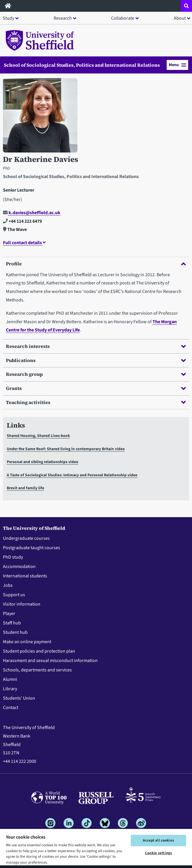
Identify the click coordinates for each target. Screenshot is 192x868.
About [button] (180, 18)
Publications (96, 360)
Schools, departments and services (37, 670)
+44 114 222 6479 (22, 221)
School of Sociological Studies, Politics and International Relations (82, 65)
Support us (14, 595)
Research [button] (63, 18)
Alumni (10, 679)
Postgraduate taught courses (32, 548)
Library (10, 689)
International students (25, 576)
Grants (96, 388)
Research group (96, 374)
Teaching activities (96, 402)
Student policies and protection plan (39, 651)
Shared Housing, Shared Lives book (38, 436)
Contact (11, 708)
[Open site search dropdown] (186, 6)
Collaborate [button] (123, 18)
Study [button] (8, 18)
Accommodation (19, 567)
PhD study (13, 557)
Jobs (8, 585)
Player (9, 614)
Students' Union (19, 698)
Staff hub (12, 623)
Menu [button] (177, 65)
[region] (96, 848)
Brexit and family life (25, 488)
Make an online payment (27, 642)
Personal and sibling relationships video (43, 462)
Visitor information (22, 604)
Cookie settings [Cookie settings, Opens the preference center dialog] (158, 853)
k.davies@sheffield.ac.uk (32, 213)
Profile (96, 264)
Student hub (15, 632)
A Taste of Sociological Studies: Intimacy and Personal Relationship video (72, 475)
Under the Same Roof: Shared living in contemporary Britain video (66, 449)
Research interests (96, 346)
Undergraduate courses (26, 538)
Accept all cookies (158, 840)
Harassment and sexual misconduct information (50, 661)
